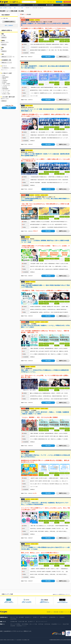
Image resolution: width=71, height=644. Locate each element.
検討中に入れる (63, 57)
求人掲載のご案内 (52, 2)
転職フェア (37, 617)
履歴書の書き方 (45, 617)
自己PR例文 (14, 619)
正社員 (4, 75)
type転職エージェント (57, 624)
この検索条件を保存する (9, 22)
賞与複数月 (4, 82)
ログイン (59, 2)
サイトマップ (40, 2)
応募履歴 (22, 617)
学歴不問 (4, 79)
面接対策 (63, 617)
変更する (4, 37)
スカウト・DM (15, 617)
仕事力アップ (32, 622)
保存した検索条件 (9, 25)
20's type (42, 624)
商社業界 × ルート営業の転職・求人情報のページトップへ (58, 612)
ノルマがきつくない (6, 85)
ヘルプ (46, 2)
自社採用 (8, 640)
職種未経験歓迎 (5, 77)
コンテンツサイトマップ (42, 622)
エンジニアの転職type (16, 624)
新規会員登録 (67, 2)
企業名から (13, 68)
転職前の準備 (14, 622)
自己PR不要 (5, 87)
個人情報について (13, 640)
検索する (9, 108)
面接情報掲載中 (5, 89)
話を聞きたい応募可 (6, 94)
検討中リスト (29, 617)
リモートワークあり (6, 90)
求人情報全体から (6, 68)
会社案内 (2, 640)
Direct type (48, 624)
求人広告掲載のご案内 (26, 640)
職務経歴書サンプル (54, 617)
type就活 (14, 626)
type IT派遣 (66, 624)
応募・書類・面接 (23, 622)
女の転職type (26, 624)
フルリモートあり (6, 92)
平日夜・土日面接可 (6, 84)
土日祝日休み (5, 80)
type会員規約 (19, 640)
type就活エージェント (22, 626)
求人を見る (48, 57)
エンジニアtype (34, 624)
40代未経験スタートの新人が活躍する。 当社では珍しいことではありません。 (44, 28)
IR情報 (5, 640)
